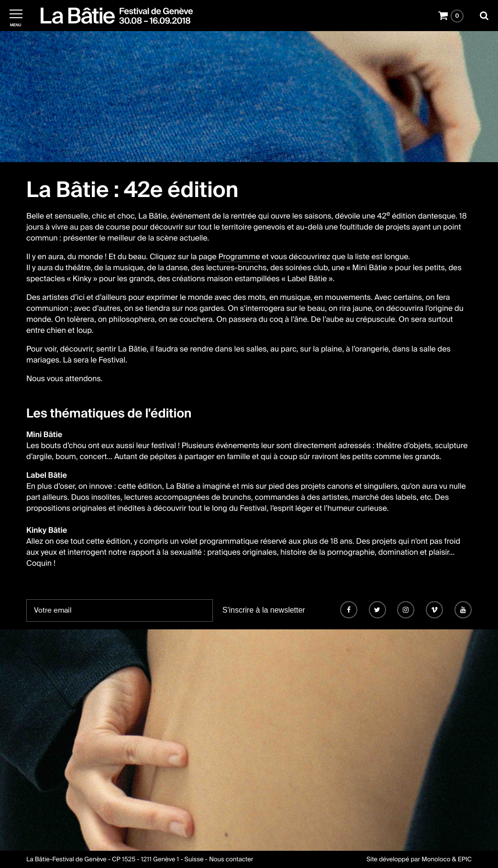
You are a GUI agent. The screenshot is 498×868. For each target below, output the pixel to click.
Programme (239, 257)
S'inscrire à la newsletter (264, 610)
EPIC (465, 860)
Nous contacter (231, 860)
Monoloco (436, 860)
